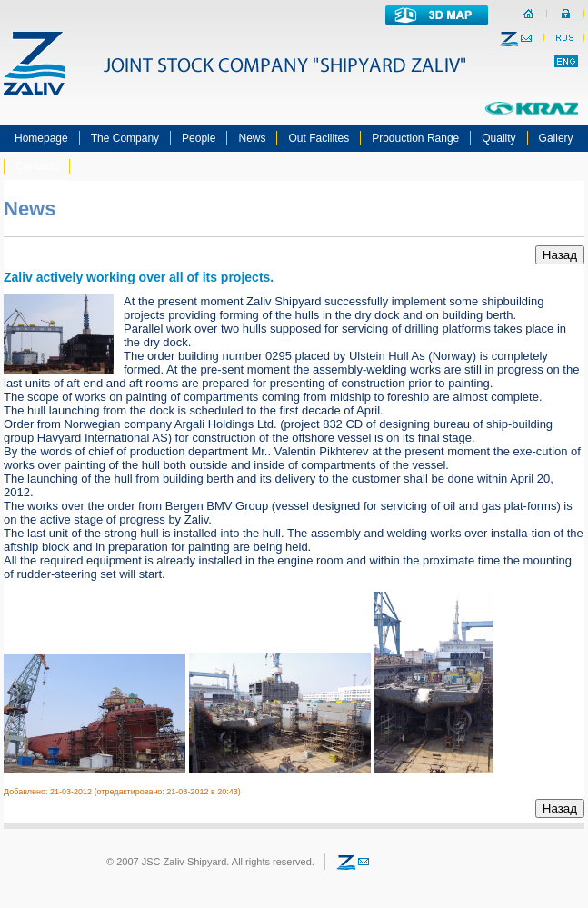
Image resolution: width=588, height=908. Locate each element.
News (252, 138)
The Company (125, 138)
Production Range (415, 138)
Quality (498, 138)
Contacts (37, 166)
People (199, 138)
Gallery (556, 138)
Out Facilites (319, 138)
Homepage (41, 138)
